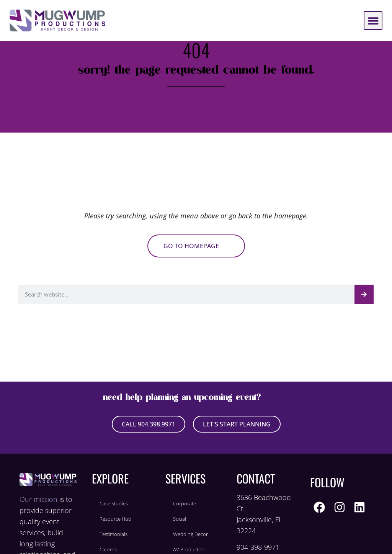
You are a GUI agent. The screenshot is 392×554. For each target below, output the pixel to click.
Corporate (185, 503)
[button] (373, 20)
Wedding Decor (190, 534)
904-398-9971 (258, 547)
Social (180, 519)
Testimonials (114, 534)
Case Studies (114, 503)
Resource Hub (115, 519)
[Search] (364, 294)
